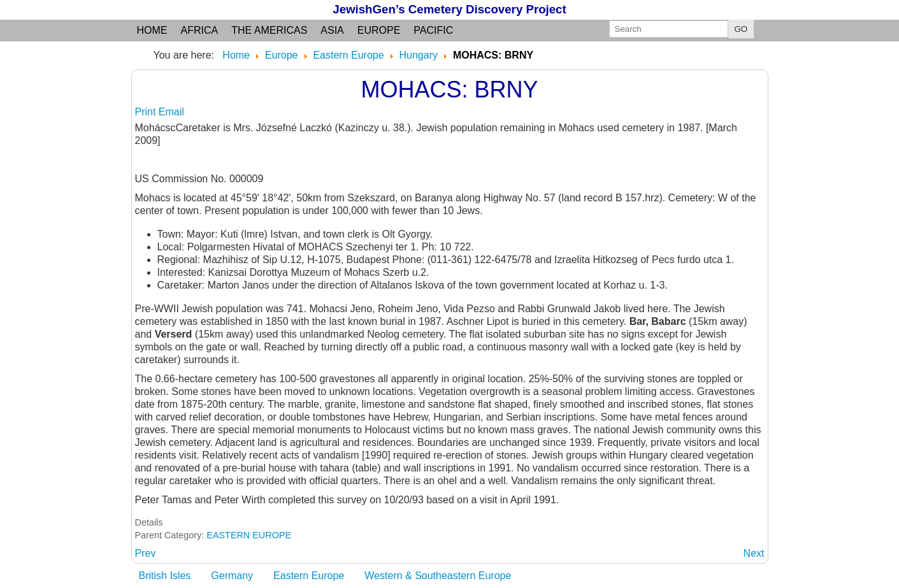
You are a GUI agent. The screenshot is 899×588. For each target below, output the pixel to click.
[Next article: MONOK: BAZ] (754, 553)
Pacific (433, 30)
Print (147, 112)
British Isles (165, 576)
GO (741, 29)
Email (171, 112)
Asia (332, 30)
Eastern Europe (309, 576)
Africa (200, 30)
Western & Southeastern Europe (438, 576)
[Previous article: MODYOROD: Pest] (146, 553)
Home (152, 30)
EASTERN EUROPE (249, 535)
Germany (232, 576)
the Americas (269, 30)
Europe (379, 30)
